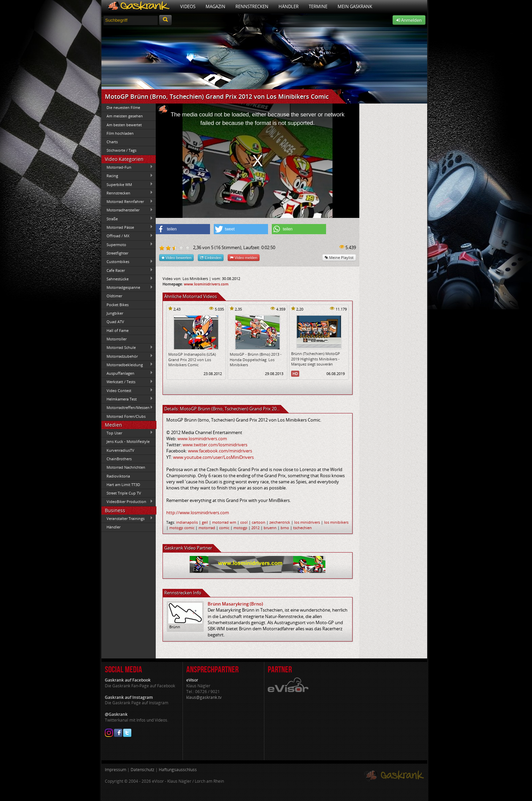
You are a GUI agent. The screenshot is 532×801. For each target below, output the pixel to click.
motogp (240, 528)
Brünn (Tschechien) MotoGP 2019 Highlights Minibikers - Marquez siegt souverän (316, 359)
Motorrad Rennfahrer (127, 202)
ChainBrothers (119, 459)
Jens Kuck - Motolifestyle (128, 441)
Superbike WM (127, 184)
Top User (127, 433)
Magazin (215, 6)
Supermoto (127, 244)
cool (244, 522)
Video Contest (127, 390)
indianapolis (187, 522)
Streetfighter (117, 253)
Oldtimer (114, 296)
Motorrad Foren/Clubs (126, 416)
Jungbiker (115, 313)
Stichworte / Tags (121, 150)
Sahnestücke (127, 279)
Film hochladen (120, 133)
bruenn (270, 528)
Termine (318, 6)
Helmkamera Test (127, 399)
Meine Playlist (339, 257)
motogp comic (182, 528)
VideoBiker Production (127, 502)
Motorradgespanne (127, 287)
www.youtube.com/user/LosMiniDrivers (213, 457)
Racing (127, 176)
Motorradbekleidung (127, 365)
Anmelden (409, 20)
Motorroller (117, 339)
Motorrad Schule (127, 348)
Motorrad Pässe (127, 227)
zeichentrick (280, 522)
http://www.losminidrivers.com (198, 513)
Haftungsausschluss (178, 770)
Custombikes (127, 262)
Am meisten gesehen (125, 116)
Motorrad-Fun (127, 167)
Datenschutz (142, 770)
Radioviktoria (118, 476)
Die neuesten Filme (123, 107)
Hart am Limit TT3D (123, 485)
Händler (289, 6)
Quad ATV (115, 322)
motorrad (207, 528)
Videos (188, 6)
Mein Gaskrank (355, 6)
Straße (127, 219)
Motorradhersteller (127, 210)
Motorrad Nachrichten (126, 467)
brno (285, 528)
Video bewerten (176, 257)
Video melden (244, 257)
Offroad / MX (127, 236)
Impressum (116, 770)
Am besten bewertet (124, 125)
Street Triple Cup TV (124, 493)
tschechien (302, 528)
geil (205, 522)
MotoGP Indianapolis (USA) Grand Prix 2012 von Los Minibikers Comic (192, 359)
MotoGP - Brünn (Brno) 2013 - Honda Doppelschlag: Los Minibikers (256, 359)
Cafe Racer (127, 270)
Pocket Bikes (118, 305)
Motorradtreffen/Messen (127, 408)
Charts (112, 142)
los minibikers (336, 522)
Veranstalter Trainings (127, 518)
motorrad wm (224, 522)
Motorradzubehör (127, 356)
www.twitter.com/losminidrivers (215, 445)
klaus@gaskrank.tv (204, 697)
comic (224, 528)
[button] (183, 229)
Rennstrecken (252, 6)
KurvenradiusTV (120, 450)
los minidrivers (307, 522)
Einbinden (211, 257)
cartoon (259, 522)
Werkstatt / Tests (127, 382)
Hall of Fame (118, 330)
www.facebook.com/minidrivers (220, 451)
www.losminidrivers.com (206, 284)
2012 (255, 528)
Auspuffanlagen (127, 373)
